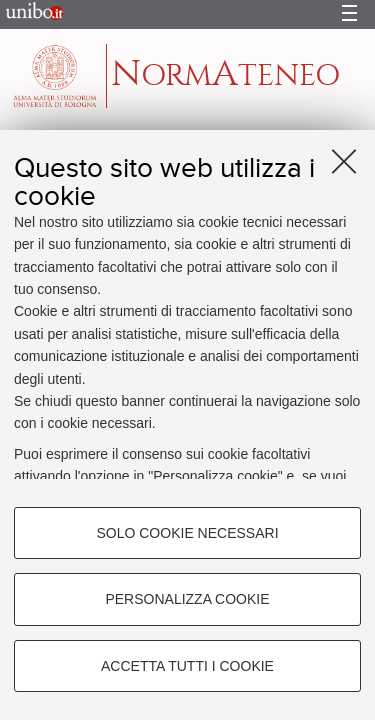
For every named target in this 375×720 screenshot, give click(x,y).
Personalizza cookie (187, 599)
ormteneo (225, 75)
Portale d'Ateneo (29, 15)
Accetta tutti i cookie (187, 666)
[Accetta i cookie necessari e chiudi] (344, 161)
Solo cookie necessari (187, 533)
